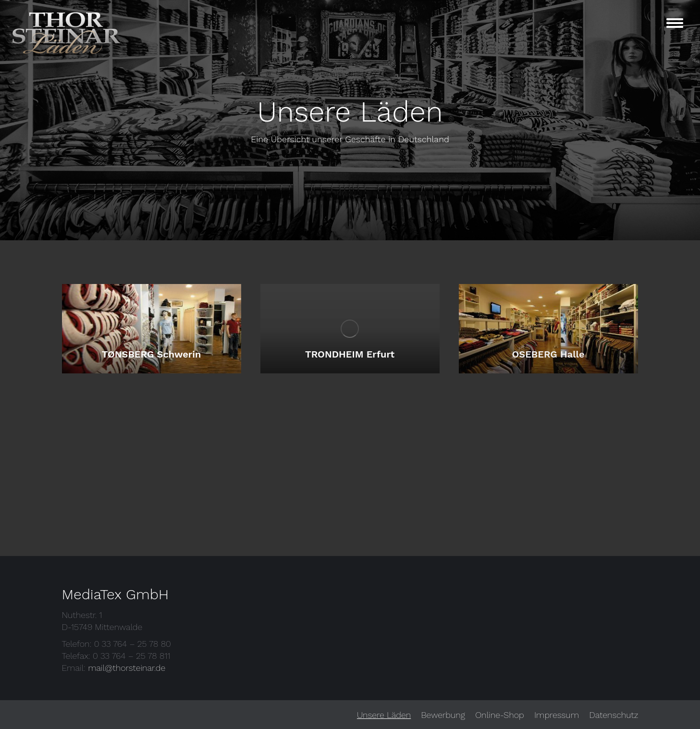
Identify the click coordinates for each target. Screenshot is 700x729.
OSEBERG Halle (548, 354)
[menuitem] (384, 715)
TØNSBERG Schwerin (152, 354)
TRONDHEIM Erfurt (350, 354)
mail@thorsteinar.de (127, 668)
